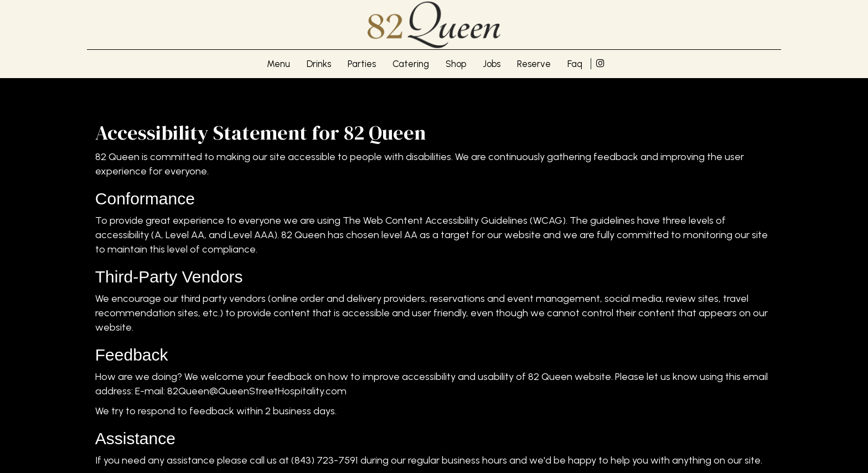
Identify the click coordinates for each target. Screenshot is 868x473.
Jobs (492, 64)
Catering (411, 64)
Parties (362, 64)
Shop (456, 64)
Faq (575, 64)
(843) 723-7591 (325, 460)
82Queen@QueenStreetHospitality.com (257, 391)
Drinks (319, 64)
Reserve (534, 64)
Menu (278, 64)
